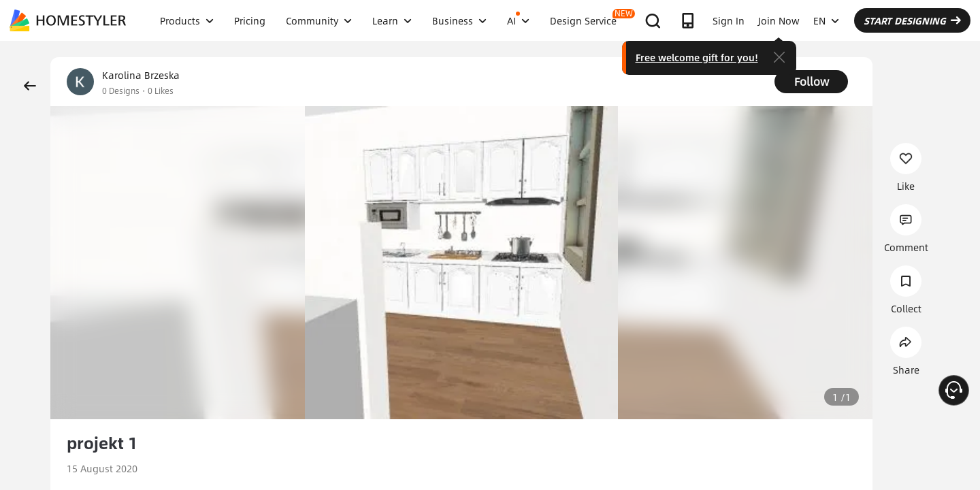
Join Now (779, 20)
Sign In (729, 20)
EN (826, 20)
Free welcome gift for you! (697, 57)
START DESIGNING (912, 20)
